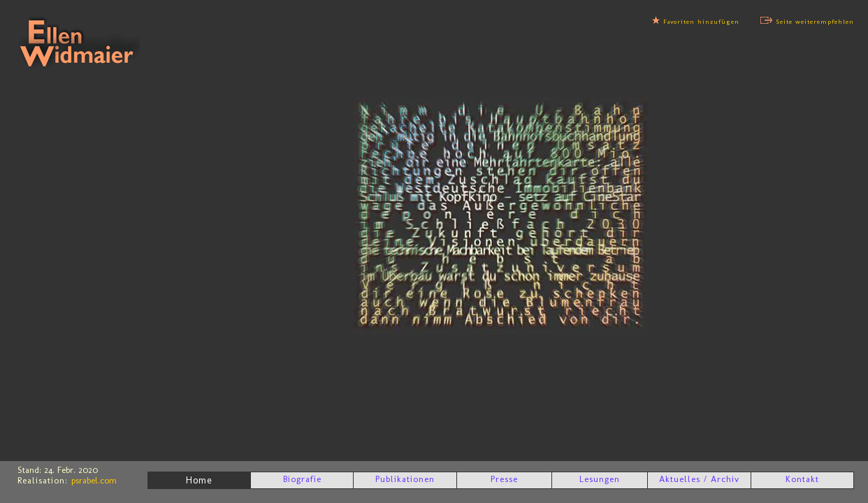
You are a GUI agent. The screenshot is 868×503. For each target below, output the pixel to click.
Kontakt (802, 479)
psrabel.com (94, 480)
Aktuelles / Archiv (699, 479)
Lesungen (600, 479)
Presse (504, 479)
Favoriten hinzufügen (701, 21)
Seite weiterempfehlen (815, 21)
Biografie (302, 479)
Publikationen (405, 479)
